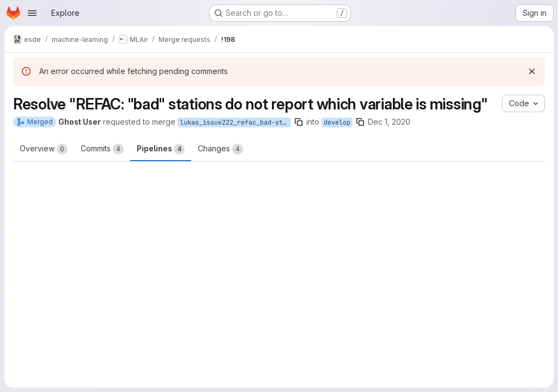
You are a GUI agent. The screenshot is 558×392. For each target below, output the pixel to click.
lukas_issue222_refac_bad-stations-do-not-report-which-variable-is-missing (235, 122)
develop (337, 122)
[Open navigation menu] (32, 13)
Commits (102, 149)
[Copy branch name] (299, 122)
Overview (44, 149)
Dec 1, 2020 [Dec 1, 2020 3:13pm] (389, 122)
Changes (220, 149)
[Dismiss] (532, 71)
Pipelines (161, 149)
